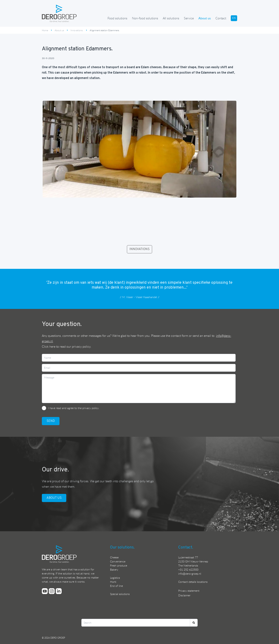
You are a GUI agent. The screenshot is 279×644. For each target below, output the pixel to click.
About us (205, 18)
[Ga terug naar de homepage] (59, 13)
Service (189, 18)
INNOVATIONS (139, 249)
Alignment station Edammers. (105, 30)
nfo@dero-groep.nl (190, 574)
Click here (49, 347)
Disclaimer (184, 595)
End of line (116, 586)
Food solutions (117, 18)
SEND (51, 421)
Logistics (115, 578)
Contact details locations (193, 582)
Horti (113, 582)
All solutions (171, 18)
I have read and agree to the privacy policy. (74, 408)
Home (45, 30)
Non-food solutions (145, 18)
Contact (221, 18)
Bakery (114, 570)
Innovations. (77, 30)
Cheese (114, 557)
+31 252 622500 (188, 570)
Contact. (186, 548)
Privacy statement (189, 591)
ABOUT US (54, 498)
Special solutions (120, 594)
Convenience (118, 561)
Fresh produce (119, 565)
